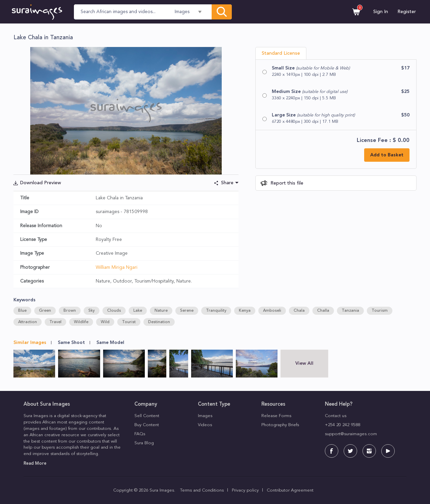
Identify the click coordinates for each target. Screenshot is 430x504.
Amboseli (272, 311)
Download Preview (41, 183)
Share (227, 183)
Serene (187, 311)
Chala (299, 311)
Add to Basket (387, 155)
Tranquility (216, 311)
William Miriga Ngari (117, 267)
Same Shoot (71, 343)
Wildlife (81, 322)
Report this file (286, 183)
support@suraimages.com (351, 434)
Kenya (245, 311)
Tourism (380, 311)
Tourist (129, 322)
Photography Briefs (280, 425)
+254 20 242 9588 (342, 425)
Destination (159, 322)
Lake (138, 311)
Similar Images (30, 343)
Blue (22, 311)
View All (304, 363)
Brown (70, 311)
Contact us (336, 416)
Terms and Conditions (202, 490)
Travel (55, 322)
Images (205, 416)
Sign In (381, 12)
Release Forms (276, 416)
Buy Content (147, 425)
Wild (105, 322)
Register (407, 12)
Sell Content (147, 416)
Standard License (281, 53)
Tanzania (350, 311)
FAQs (140, 434)
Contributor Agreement (290, 490)
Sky (92, 311)
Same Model (110, 343)
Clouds (114, 311)
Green (45, 311)
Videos (205, 425)
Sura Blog (144, 443)
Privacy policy (245, 490)
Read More (35, 464)
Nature (161, 311)
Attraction (28, 322)
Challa (323, 311)
